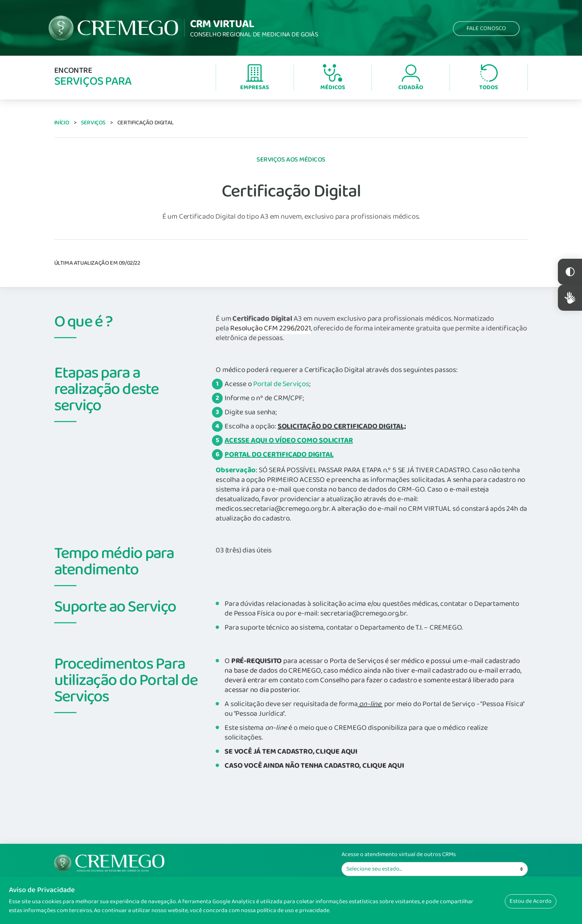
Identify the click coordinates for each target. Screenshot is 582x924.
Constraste (570, 272)
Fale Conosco (486, 28)
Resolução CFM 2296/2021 (270, 328)
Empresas (255, 78)
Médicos (333, 78)
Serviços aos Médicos (291, 160)
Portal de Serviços (281, 384)
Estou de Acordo (531, 901)
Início (62, 123)
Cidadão (411, 78)
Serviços (93, 123)
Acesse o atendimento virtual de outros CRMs (399, 855)
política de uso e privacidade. (293, 910)
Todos (489, 78)
